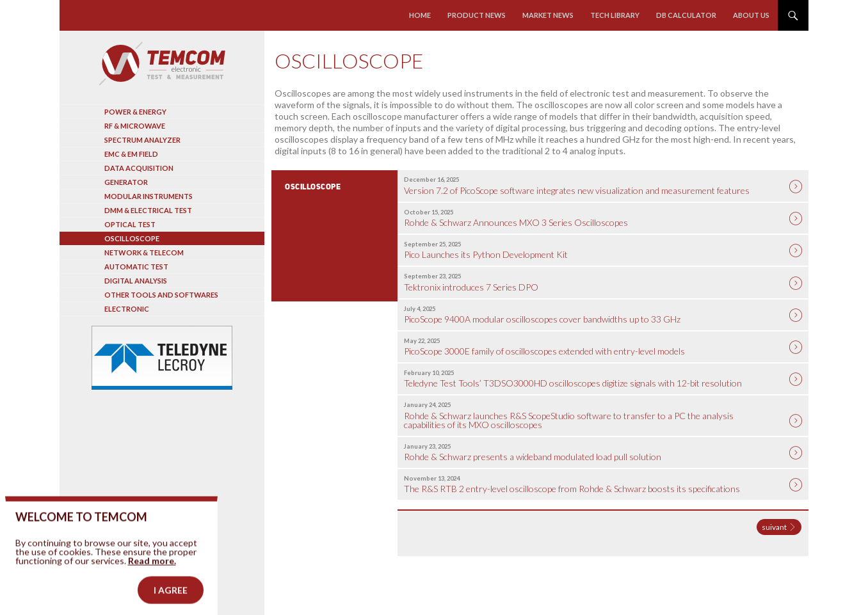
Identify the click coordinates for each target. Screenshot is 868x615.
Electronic (127, 309)
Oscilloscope (132, 238)
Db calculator (686, 15)
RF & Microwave (135, 126)
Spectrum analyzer (142, 140)
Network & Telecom (144, 252)
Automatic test (136, 267)
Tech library (615, 15)
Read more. (152, 577)
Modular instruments (149, 196)
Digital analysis (136, 281)
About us (751, 15)
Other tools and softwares (161, 295)
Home (420, 15)
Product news (477, 15)
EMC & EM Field (131, 154)
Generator (126, 182)
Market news (548, 15)
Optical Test (130, 224)
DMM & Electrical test (148, 210)
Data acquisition (139, 168)
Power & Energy (135, 112)
